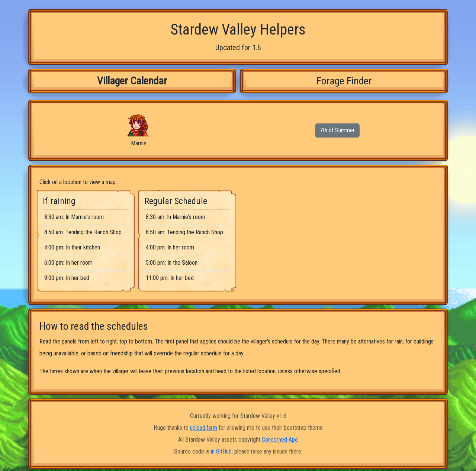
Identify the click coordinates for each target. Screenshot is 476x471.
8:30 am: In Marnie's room (74, 217)
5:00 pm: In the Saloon (172, 263)
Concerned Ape (280, 440)
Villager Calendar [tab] (132, 81)
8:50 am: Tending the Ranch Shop (83, 232)
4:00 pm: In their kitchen (72, 247)
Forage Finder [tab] (344, 81)
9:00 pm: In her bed (67, 278)
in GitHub (221, 451)
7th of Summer (337, 130)
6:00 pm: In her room (68, 263)
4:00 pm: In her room (170, 247)
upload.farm (204, 428)
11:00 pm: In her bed (170, 278)
